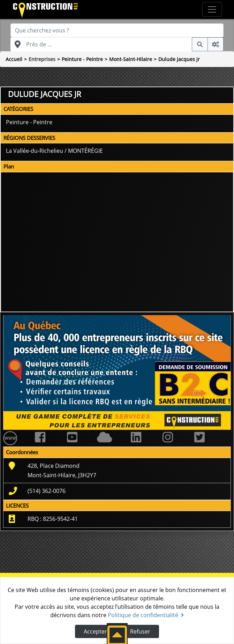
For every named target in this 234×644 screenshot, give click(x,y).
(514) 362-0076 (47, 491)
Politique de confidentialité (146, 615)
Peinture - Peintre (82, 59)
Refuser (140, 631)
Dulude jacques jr (179, 59)
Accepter (95, 631)
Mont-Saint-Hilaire (131, 59)
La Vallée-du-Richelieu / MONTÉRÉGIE (54, 151)
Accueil (14, 59)
